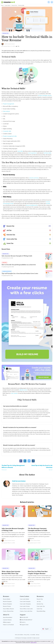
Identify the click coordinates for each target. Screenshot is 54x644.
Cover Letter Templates (25, 604)
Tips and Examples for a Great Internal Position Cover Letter (20, 274)
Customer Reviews (7, 620)
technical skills (47, 153)
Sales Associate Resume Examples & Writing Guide (17, 256)
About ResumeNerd (8, 617)
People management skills (10, 136)
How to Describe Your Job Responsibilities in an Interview (19, 265)
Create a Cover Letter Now (26, 611)
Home (2, 5)
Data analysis (6, 111)
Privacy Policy (27, 635)
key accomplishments (32, 205)
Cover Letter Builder (25, 599)
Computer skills (7, 131)
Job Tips (4, 263)
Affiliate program (7, 622)
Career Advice (8, 5)
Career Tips (39, 609)
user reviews (14, 393)
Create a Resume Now (8, 611)
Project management (9, 104)
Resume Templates (7, 604)
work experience (32, 153)
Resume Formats (7, 606)
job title (48, 204)
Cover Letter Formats (25, 606)
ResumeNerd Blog (41, 611)
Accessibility (33, 635)
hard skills (20, 151)
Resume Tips (14, 5)
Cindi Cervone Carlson (19, 481)
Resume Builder (7, 599)
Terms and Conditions (19, 635)
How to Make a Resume (8, 609)
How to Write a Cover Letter (26, 609)
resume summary (34, 178)
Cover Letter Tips (7, 271)
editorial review (23, 390)
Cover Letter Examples (25, 602)
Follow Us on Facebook (8, 625)
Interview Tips (40, 604)
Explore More (34, 642)
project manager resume (45, 95)
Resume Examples (7, 602)
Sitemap (38, 635)
